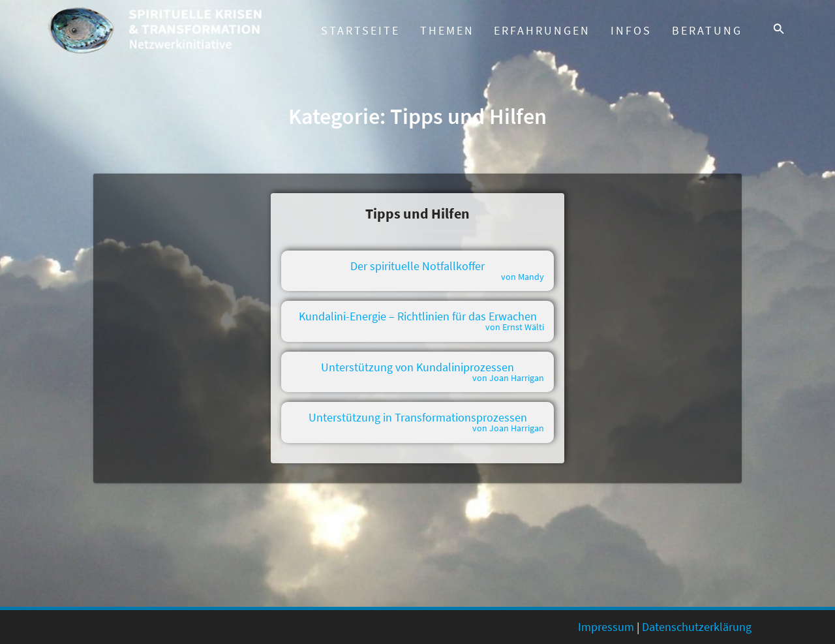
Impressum (606, 627)
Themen (447, 30)
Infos (631, 30)
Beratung (712, 30)
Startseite (360, 30)
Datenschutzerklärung (697, 627)
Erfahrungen (542, 30)
